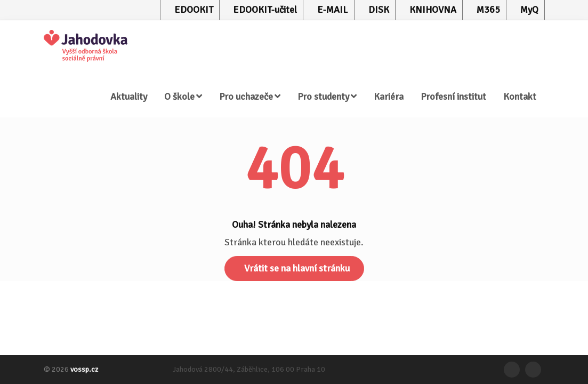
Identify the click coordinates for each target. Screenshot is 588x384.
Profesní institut (453, 97)
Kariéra (389, 97)
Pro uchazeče (250, 97)
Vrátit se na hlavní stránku (297, 268)
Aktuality (129, 97)
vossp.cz (84, 369)
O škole (183, 97)
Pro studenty (327, 97)
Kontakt (520, 97)
